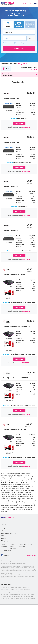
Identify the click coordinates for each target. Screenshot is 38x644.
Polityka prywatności (13, 547)
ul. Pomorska (4, 599)
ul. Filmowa (11, 599)
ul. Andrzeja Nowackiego (7, 601)
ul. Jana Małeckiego (30, 599)
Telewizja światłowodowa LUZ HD (14, 275)
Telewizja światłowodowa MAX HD (15, 430)
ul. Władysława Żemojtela (27, 596)
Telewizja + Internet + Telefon (9, 534)
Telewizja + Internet (6, 531)
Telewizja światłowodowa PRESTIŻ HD (16, 378)
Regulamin (4, 547)
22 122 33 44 (26, 127)
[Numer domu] (31, 38)
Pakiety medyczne (6, 541)
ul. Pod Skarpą (27, 590)
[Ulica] (15, 38)
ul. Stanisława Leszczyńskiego (14, 596)
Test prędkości (23, 544)
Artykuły (3, 544)
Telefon (3, 536)
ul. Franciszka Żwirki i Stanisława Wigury (18, 594)
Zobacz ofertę (19, 124)
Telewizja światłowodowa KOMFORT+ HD (17, 326)
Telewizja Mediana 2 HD (11, 98)
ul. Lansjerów (4, 588)
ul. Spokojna (11, 588)
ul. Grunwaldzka (28, 592)
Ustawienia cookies (6, 551)
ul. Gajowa (17, 599)
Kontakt (30, 544)
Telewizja (4, 538)
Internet (3, 529)
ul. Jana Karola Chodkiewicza (17, 592)
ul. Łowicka (23, 599)
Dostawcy (13, 544)
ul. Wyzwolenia (4, 594)
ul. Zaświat (4, 596)
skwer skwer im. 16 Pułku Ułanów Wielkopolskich (12, 590)
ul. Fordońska (31, 594)
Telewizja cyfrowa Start (11, 186)
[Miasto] (19, 32)
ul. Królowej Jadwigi (6, 592)
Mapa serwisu (23, 547)
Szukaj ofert (19, 48)
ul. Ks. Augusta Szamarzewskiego (22, 588)
